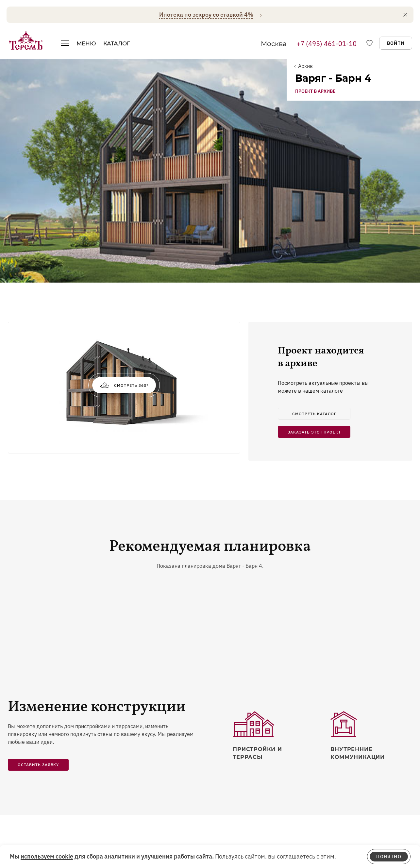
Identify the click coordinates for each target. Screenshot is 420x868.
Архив (305, 66)
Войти (396, 43)
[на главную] (26, 40)
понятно (389, 857)
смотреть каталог (314, 192)
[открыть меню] (65, 45)
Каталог (117, 43)
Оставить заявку (38, 543)
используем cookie (47, 856)
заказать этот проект (314, 210)
